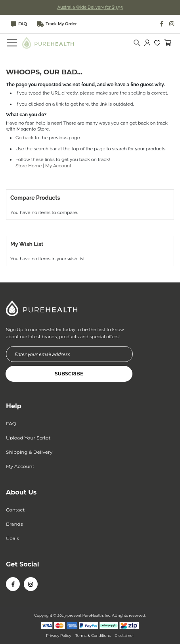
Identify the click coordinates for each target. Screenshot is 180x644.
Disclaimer (124, 635)
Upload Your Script (28, 438)
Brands (14, 524)
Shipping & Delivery (29, 452)
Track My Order (57, 24)
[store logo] (48, 43)
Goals (12, 538)
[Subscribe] (69, 374)
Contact (15, 510)
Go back (25, 138)
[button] (157, 43)
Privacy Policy (58, 635)
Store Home (29, 166)
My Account (58, 166)
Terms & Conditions (93, 635)
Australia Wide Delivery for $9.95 (90, 7)
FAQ (19, 24)
